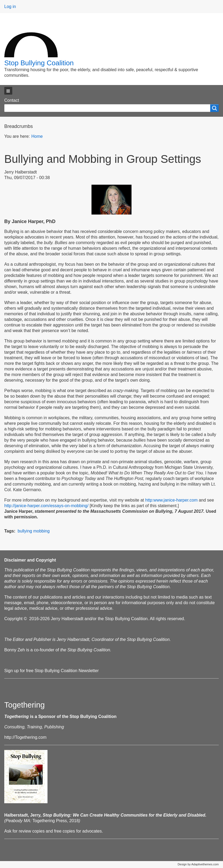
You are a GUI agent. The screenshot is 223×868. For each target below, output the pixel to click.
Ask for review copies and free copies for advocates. (54, 831)
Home (37, 136)
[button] (8, 91)
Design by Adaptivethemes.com (198, 864)
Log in (10, 7)
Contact (12, 100)
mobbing (41, 531)
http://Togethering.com (25, 737)
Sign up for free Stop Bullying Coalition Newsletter (51, 671)
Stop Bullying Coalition (39, 63)
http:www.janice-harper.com (171, 500)
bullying (25, 531)
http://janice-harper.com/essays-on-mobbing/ (46, 506)
